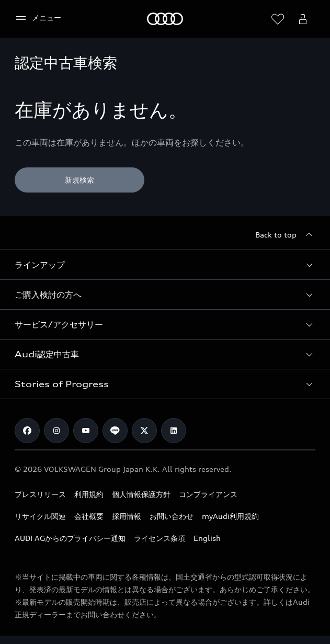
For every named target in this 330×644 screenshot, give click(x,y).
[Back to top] (285, 235)
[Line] (115, 431)
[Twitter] (144, 431)
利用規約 (89, 494)
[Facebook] (27, 431)
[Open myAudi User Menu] (303, 19)
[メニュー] (38, 18)
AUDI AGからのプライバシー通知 (70, 538)
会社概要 (89, 516)
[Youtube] (86, 431)
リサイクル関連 (40, 516)
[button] (165, 265)
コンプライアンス (208, 494)
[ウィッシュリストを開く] (278, 19)
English (207, 538)
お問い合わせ (172, 516)
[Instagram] (56, 431)
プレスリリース (40, 494)
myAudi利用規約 (230, 516)
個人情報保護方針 (141, 494)
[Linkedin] (174, 431)
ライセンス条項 (160, 538)
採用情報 (127, 516)
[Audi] (165, 19)
